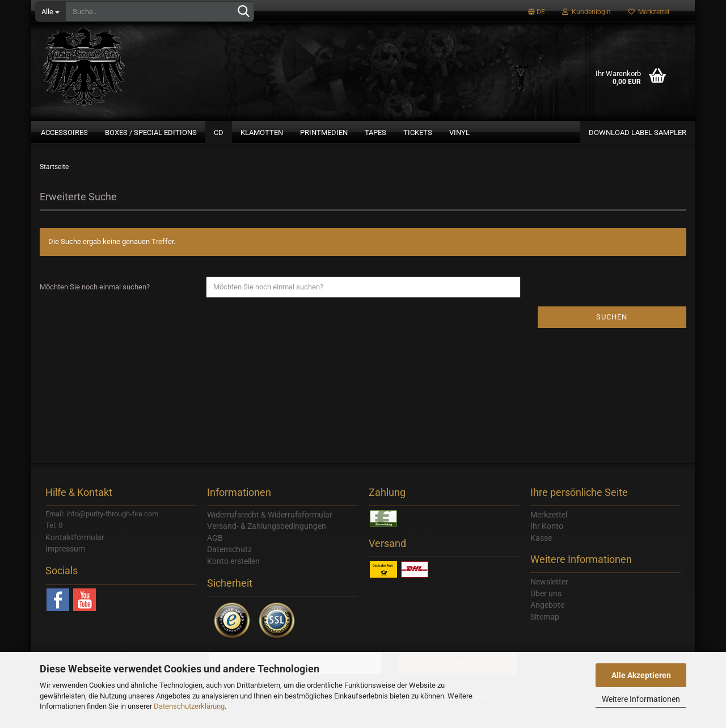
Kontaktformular (75, 537)
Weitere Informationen (641, 699)
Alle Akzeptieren (641, 675)
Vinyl (459, 132)
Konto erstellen (233, 561)
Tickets (418, 132)
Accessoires (64, 132)
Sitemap (545, 617)
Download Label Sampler (638, 132)
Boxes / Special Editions (151, 132)
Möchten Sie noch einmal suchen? (95, 287)
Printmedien (324, 132)
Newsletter (549, 582)
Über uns (546, 594)
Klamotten (262, 132)
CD (219, 132)
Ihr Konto (547, 526)
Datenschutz (229, 549)
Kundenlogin (586, 12)
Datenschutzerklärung (189, 706)
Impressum (65, 549)
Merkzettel (649, 12)
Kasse (541, 538)
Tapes (375, 132)
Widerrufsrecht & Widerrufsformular (270, 515)
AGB (215, 538)
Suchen (612, 317)
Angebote (547, 605)
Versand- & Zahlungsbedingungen (267, 526)
